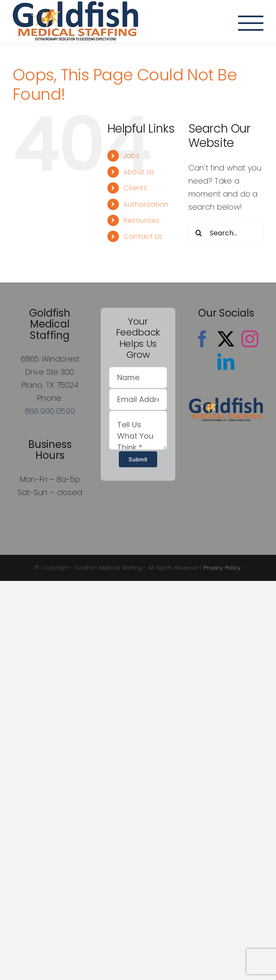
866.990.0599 (50, 411)
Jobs (131, 156)
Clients (135, 188)
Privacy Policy (222, 568)
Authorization (146, 204)
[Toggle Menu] (251, 23)
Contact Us (143, 236)
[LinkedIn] (226, 362)
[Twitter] (226, 339)
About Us (139, 172)
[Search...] (226, 233)
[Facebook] (202, 339)
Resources (141, 220)
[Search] (199, 233)
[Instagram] (250, 339)
